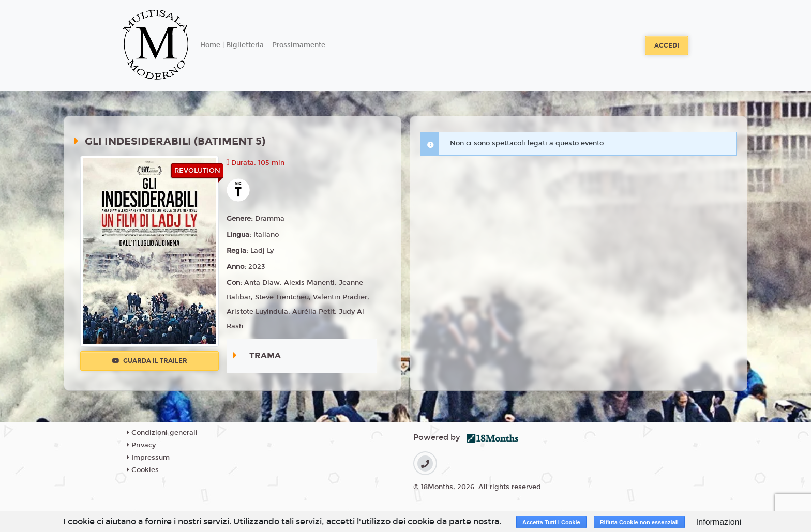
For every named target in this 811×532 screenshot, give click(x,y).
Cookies (143, 470)
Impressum (148, 458)
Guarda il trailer (150, 361)
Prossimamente (299, 45)
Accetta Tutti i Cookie (551, 522)
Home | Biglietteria (232, 45)
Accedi (667, 45)
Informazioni (719, 522)
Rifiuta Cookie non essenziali (639, 522)
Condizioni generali (162, 433)
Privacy (141, 445)
